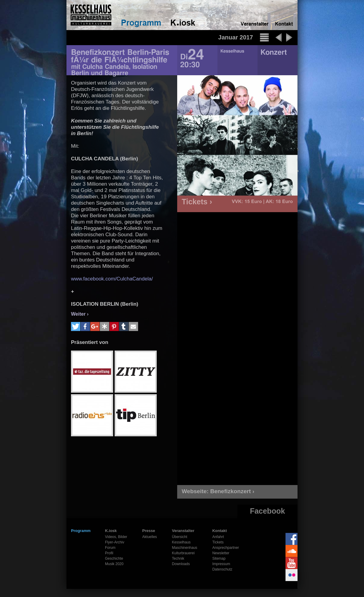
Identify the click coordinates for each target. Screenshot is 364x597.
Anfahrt (218, 537)
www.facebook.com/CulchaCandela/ (112, 279)
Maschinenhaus (185, 548)
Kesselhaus (181, 542)
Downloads (181, 564)
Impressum (221, 564)
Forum (110, 548)
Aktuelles (150, 537)
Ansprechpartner (226, 548)
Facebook (268, 511)
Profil (109, 553)
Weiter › (80, 314)
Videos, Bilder (116, 537)
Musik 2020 (114, 564)
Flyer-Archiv (115, 542)
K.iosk (111, 531)
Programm (81, 531)
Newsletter (221, 553)
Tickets (218, 542)
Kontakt (220, 531)
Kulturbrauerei (183, 553)
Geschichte (114, 558)
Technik (178, 558)
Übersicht (180, 537)
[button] (76, 326)
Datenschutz (222, 569)
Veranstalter (183, 531)
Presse (149, 531)
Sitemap (219, 558)
